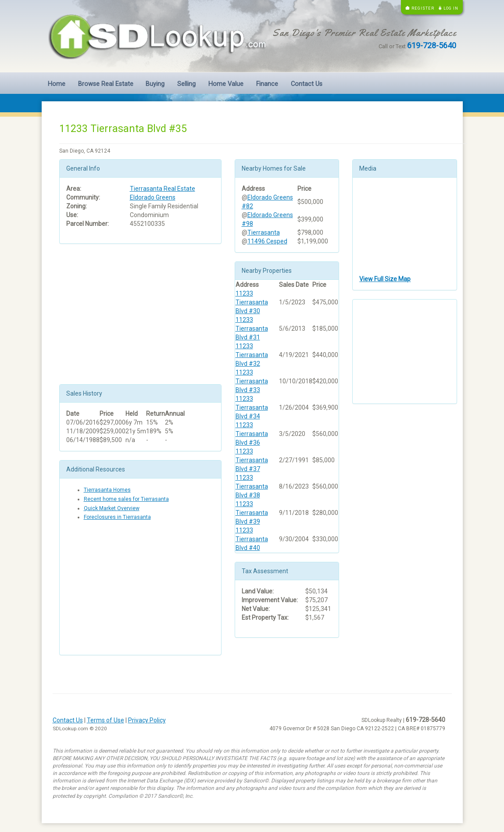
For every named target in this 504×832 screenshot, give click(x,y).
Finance (267, 84)
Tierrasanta (264, 232)
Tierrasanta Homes (107, 490)
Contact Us (307, 84)
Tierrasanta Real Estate (163, 189)
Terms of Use (105, 720)
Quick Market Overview (112, 508)
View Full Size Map (385, 279)
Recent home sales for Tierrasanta (126, 499)
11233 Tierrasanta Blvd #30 (252, 302)
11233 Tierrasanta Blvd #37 (252, 460)
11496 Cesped (267, 241)
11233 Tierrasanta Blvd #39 (252, 513)
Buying (155, 84)
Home (57, 84)
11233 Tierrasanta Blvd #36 (252, 434)
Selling (186, 84)
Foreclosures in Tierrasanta (117, 517)
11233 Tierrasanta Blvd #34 (252, 407)
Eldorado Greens (153, 197)
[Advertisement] (140, 314)
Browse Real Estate (106, 84)
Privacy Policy (147, 720)
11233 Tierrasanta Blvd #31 (252, 329)
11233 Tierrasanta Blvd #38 (252, 486)
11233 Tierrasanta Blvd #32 (252, 355)
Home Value (226, 84)
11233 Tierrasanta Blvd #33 (252, 381)
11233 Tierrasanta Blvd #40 (252, 539)
